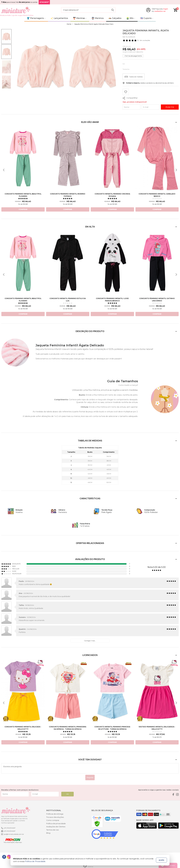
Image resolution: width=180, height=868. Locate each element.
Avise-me (170, 107)
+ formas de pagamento (133, 56)
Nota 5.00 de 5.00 (157, 567)
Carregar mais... (90, 641)
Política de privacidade (56, 823)
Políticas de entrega (55, 814)
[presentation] (4, 170)
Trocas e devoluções (55, 817)
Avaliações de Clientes (56, 827)
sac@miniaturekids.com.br (14, 834)
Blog (48, 833)
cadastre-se (160, 11)
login (166, 9)
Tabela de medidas (134, 77)
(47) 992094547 (10, 828)
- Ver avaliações (136, 40)
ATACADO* (44, 2)
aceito (161, 860)
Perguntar (90, 778)
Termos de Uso (53, 830)
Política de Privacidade (35, 861)
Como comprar (53, 820)
